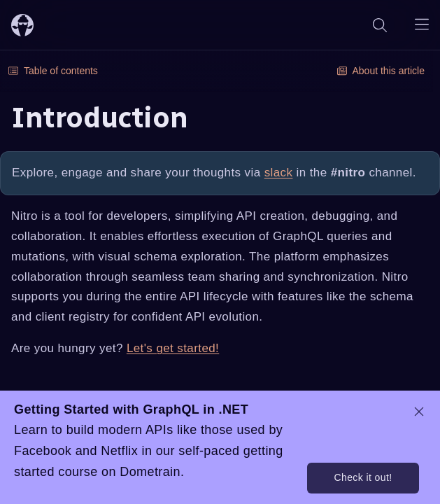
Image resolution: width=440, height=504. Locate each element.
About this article (381, 71)
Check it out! (363, 477)
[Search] (380, 25)
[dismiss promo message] (419, 412)
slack (279, 173)
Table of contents (53, 71)
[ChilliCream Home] (22, 25)
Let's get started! (173, 348)
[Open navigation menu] (422, 25)
